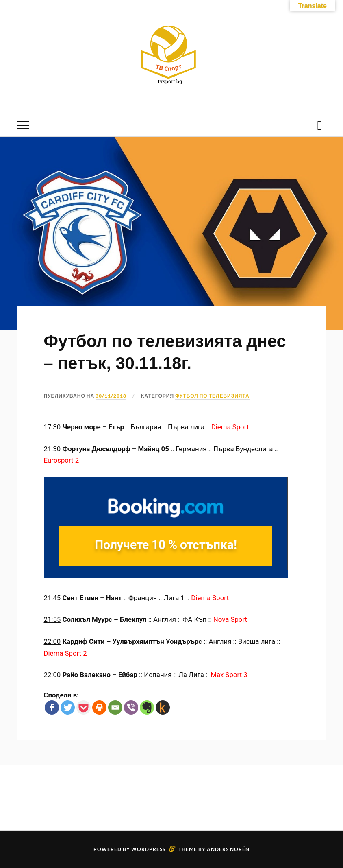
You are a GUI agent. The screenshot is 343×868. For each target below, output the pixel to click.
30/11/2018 (111, 396)
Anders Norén (228, 849)
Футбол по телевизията (212, 396)
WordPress (148, 849)
